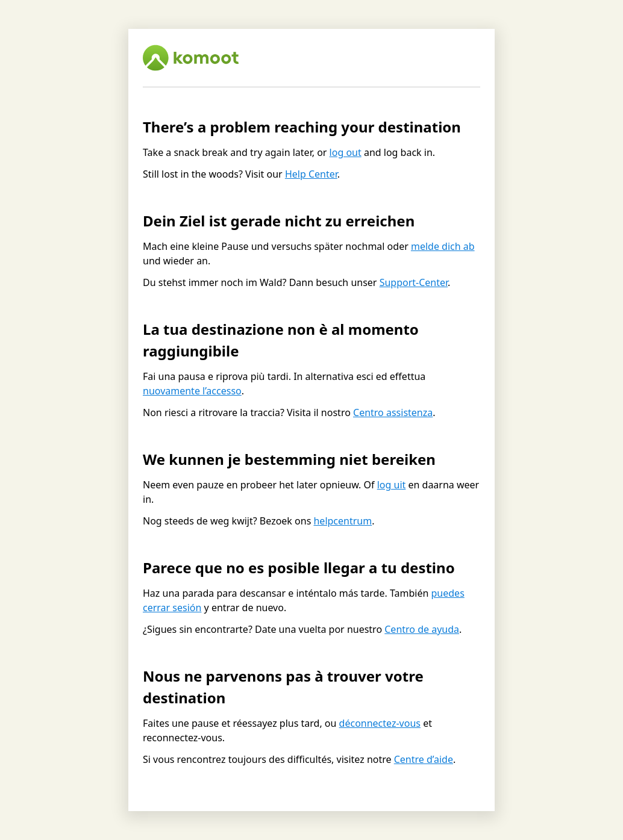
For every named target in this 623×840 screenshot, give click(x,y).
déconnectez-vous (380, 723)
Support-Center (414, 282)
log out (346, 152)
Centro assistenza (393, 412)
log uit (392, 485)
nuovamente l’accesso (192, 391)
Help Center (311, 174)
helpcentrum (343, 521)
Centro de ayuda (422, 629)
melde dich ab (443, 246)
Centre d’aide (424, 759)
